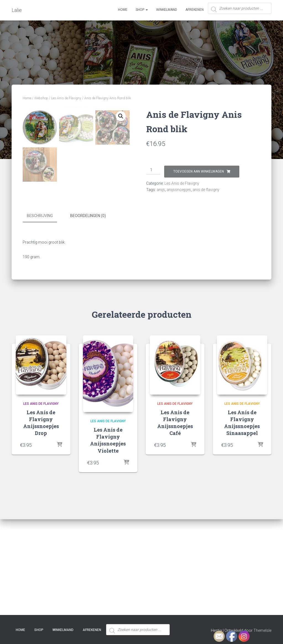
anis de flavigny (206, 190)
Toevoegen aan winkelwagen (199, 171)
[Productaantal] (153, 170)
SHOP (142, 10)
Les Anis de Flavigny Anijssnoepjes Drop (41, 519)
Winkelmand (167, 10)
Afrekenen (195, 10)
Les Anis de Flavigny (66, 98)
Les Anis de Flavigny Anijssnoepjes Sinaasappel (242, 519)
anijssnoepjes (179, 190)
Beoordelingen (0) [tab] (88, 313)
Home (123, 10)
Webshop (41, 98)
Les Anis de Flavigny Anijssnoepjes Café (175, 519)
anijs (161, 190)
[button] (121, 116)
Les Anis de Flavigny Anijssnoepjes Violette (108, 537)
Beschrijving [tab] (40, 313)
